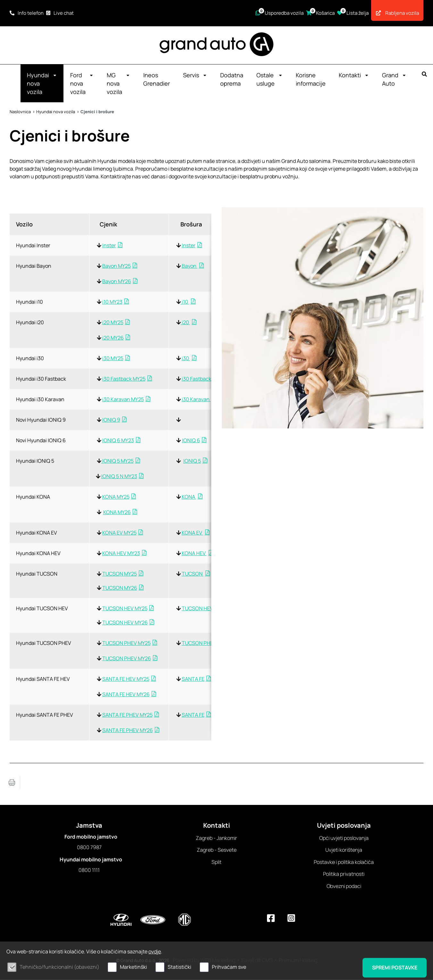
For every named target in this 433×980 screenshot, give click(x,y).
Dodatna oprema (232, 80)
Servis (195, 75)
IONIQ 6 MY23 (118, 441)
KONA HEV (194, 553)
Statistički (179, 967)
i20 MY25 (113, 323)
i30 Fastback (197, 379)
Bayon (190, 266)
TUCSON (193, 574)
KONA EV (192, 533)
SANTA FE (193, 679)
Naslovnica (20, 112)
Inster (109, 246)
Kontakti (354, 75)
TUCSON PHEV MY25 (126, 643)
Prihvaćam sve (229, 967)
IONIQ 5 (192, 461)
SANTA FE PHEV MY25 (127, 715)
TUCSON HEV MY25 (125, 609)
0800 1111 (89, 870)
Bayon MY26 (117, 282)
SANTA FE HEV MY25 (126, 679)
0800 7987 (89, 848)
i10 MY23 (112, 302)
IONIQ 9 (111, 420)
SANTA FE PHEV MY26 (128, 731)
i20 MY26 (113, 338)
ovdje (155, 951)
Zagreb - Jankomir (216, 838)
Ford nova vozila (82, 84)
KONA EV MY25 (119, 533)
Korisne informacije (311, 80)
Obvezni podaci (344, 886)
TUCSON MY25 (120, 574)
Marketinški (133, 967)
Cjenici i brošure (97, 112)
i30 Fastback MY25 (124, 379)
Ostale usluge (270, 80)
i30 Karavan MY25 (123, 400)
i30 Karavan (196, 400)
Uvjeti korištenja (344, 850)
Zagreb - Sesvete (217, 850)
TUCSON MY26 (120, 588)
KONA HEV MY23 (121, 553)
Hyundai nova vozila (42, 84)
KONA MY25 (116, 497)
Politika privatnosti (344, 874)
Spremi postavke (394, 967)
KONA (189, 497)
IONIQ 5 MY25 (117, 461)
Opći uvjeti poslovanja (344, 838)
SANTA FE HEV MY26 (126, 695)
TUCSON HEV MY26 (125, 623)
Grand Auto (394, 80)
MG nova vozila (118, 84)
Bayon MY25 (117, 266)
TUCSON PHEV (200, 643)
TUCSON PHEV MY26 (127, 659)
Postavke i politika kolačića (344, 862)
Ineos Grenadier (157, 80)
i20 (185, 323)
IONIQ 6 (191, 441)
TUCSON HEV (198, 609)
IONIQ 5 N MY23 (119, 477)
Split (216, 862)
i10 (185, 302)
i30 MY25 (113, 359)
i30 (186, 359)
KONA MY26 (117, 512)
